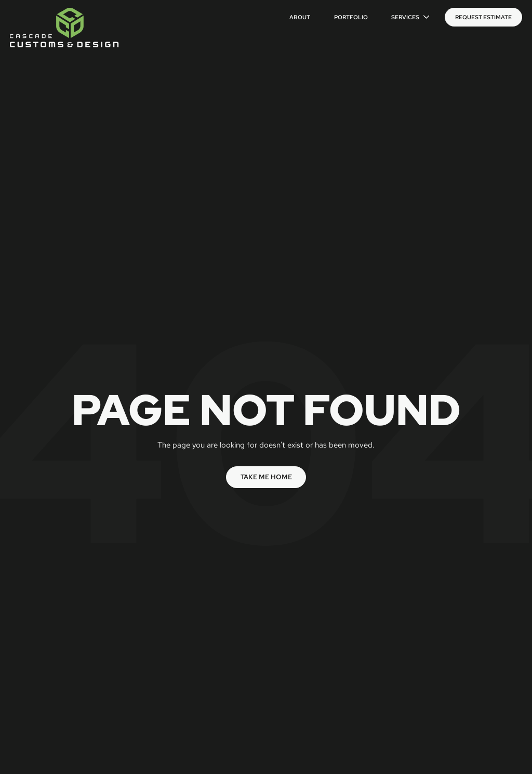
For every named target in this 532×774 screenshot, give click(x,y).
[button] (410, 17)
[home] (64, 28)
